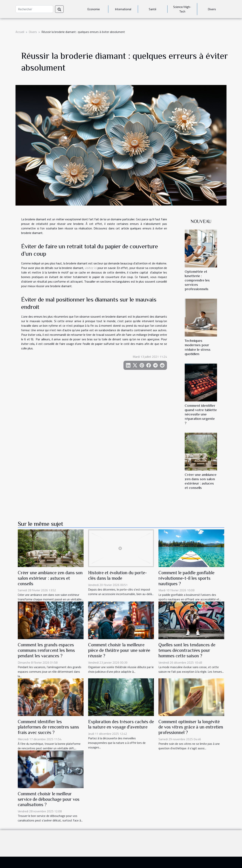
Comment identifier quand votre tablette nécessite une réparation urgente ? (201, 414)
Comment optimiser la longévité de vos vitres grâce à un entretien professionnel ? (191, 727)
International (123, 9)
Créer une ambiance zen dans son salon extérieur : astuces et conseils (50, 578)
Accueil (20, 32)
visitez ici (91, 268)
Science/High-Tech (182, 9)
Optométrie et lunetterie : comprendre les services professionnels (197, 280)
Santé (153, 9)
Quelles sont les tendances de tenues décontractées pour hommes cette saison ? (187, 650)
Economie (94, 9)
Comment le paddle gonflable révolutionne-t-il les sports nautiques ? (186, 578)
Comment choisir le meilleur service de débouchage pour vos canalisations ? (49, 799)
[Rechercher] (34, 9)
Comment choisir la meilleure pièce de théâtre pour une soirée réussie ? (119, 650)
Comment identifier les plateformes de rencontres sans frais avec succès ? (48, 727)
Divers (212, 9)
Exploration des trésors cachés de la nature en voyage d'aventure (121, 724)
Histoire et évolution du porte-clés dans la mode (118, 575)
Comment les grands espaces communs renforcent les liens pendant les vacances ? (46, 650)
